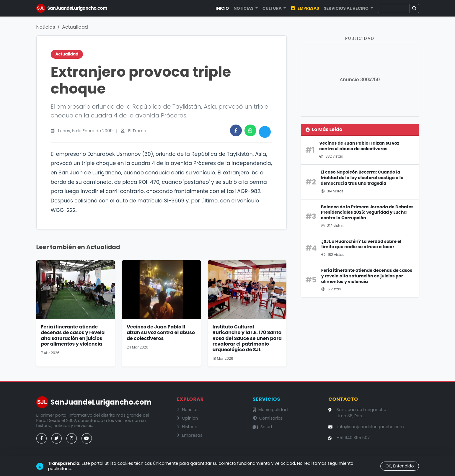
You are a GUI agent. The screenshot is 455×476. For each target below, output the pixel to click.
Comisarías (268, 418)
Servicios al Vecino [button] (347, 8)
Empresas (305, 8)
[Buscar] (394, 8)
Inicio (222, 8)
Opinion (187, 418)
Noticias (46, 27)
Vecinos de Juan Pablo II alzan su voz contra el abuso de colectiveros (161, 332)
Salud (262, 427)
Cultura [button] (273, 8)
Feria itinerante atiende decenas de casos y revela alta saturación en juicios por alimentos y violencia (73, 335)
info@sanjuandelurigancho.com (370, 427)
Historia (187, 427)
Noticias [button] (244, 8)
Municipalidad (270, 410)
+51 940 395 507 (353, 438)
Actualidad (75, 27)
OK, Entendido (399, 466)
